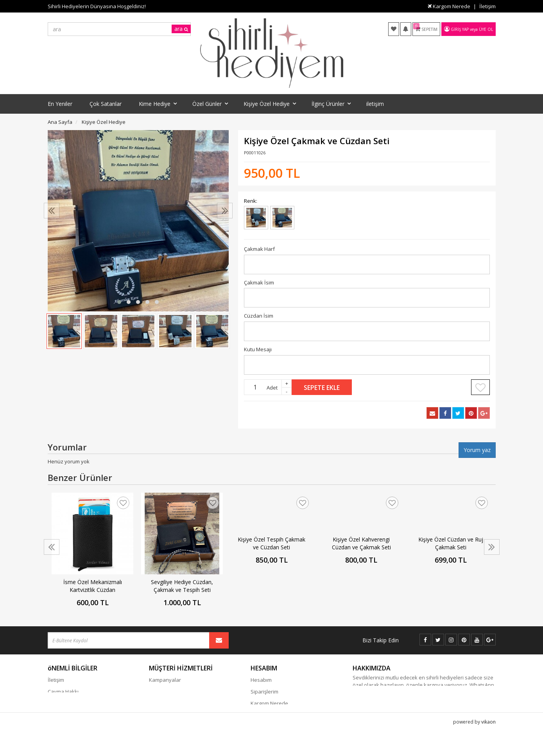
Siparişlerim (264, 692)
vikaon (488, 750)
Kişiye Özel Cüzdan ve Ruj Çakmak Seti (451, 543)
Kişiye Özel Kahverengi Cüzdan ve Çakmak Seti (361, 543)
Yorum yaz (477, 450)
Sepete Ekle (322, 388)
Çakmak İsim (259, 282)
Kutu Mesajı (258, 349)
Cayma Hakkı (63, 692)
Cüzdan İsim (259, 316)
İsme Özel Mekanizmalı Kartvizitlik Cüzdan (93, 586)
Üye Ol (486, 29)
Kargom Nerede (449, 6)
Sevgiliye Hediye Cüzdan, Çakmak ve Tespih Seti (182, 586)
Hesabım (261, 680)
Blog (154, 692)
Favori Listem (266, 715)
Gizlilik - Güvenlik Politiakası (81, 703)
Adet (272, 388)
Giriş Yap (460, 29)
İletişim (487, 6)
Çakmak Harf (259, 249)
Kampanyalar (165, 680)
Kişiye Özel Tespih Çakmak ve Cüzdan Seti (271, 543)
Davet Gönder (267, 727)
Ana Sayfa (60, 122)
